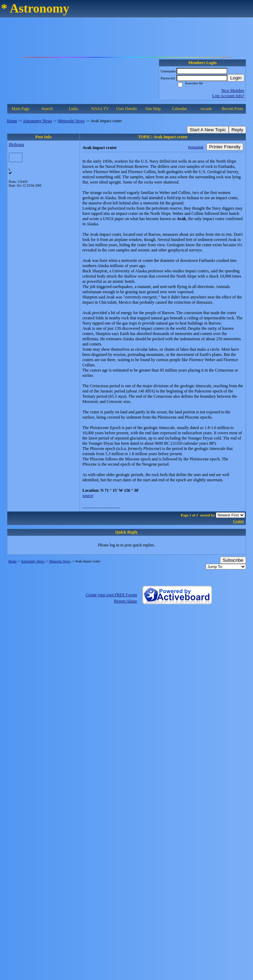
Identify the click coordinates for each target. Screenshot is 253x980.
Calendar (179, 109)
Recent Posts (232, 109)
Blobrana (16, 145)
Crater (239, 521)
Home (12, 121)
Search (47, 109)
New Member (233, 91)
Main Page (21, 109)
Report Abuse (125, 601)
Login (236, 78)
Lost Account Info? (228, 96)
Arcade (206, 109)
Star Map (153, 109)
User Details (126, 109)
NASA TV (100, 109)
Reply (237, 130)
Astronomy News (37, 121)
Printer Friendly (225, 147)
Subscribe (233, 560)
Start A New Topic (208, 130)
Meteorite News (71, 121)
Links (74, 109)
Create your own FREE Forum (111, 595)
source (88, 496)
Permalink (196, 147)
